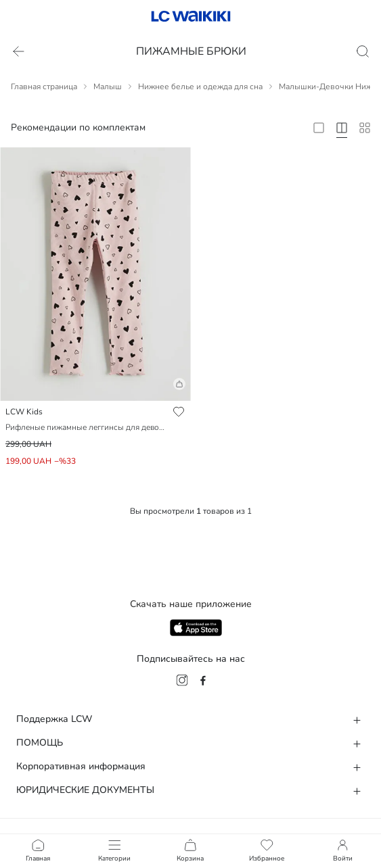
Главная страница (44, 87)
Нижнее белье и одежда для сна (200, 87)
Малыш (108, 87)
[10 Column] (365, 128)
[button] (95, 389)
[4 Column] (342, 128)
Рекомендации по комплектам (78, 127)
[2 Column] (319, 128)
